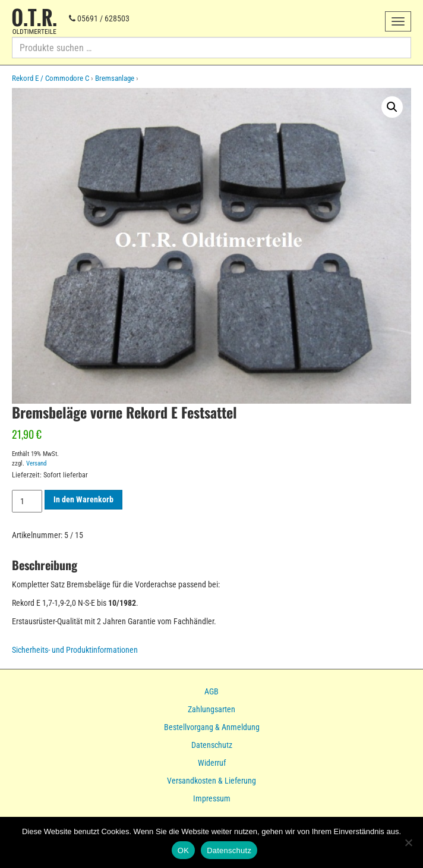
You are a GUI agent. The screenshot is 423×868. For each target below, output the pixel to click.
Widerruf (212, 763)
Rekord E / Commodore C (50, 78)
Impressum (212, 798)
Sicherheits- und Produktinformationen (75, 650)
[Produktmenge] (27, 501)
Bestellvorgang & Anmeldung (212, 727)
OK (183, 850)
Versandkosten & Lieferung (211, 781)
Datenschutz (212, 745)
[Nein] (408, 842)
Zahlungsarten (211, 709)
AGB (211, 691)
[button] (392, 107)
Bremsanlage (115, 78)
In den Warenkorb (83, 499)
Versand (36, 463)
